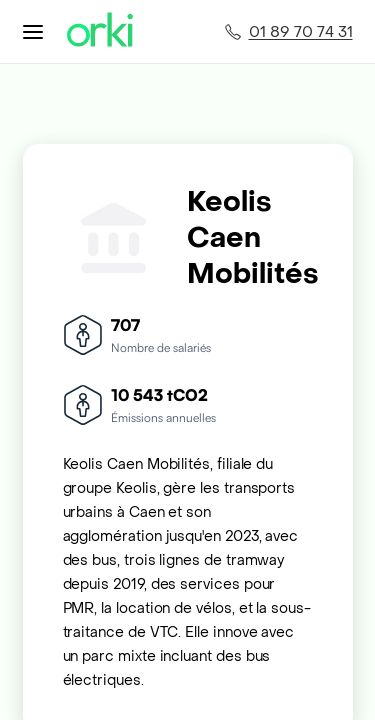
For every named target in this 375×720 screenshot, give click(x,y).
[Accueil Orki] (100, 31)
